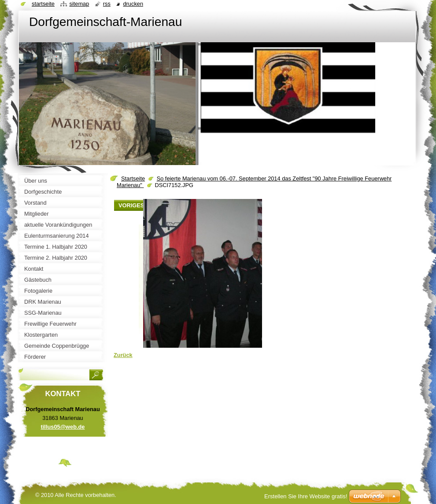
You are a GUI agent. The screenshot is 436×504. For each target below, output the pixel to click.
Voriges (131, 205)
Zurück (123, 355)
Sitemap (79, 4)
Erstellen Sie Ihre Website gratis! (306, 496)
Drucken (133, 4)
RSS (107, 4)
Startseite (133, 178)
